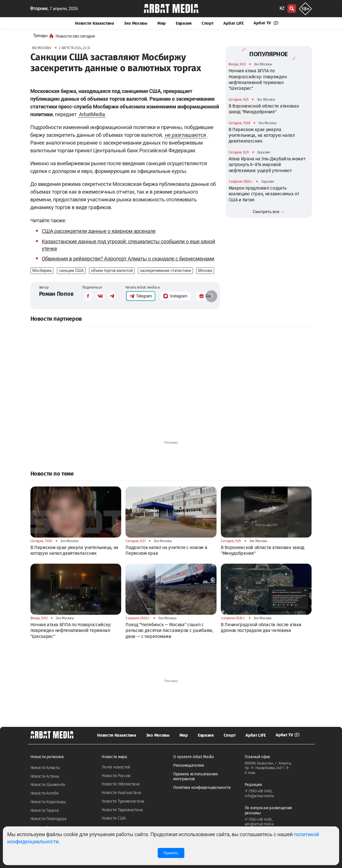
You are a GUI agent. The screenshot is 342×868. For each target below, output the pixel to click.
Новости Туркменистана (123, 801)
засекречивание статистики (165, 270)
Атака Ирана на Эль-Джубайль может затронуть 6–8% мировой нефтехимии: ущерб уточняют (267, 165)
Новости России (116, 776)
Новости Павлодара (49, 819)
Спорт (208, 23)
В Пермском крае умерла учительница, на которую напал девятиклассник (262, 135)
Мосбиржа (42, 270)
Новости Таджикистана (122, 810)
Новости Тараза (45, 810)
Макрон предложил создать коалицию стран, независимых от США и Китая (264, 194)
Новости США (114, 818)
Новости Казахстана (94, 23)
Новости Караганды (48, 802)
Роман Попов (56, 294)
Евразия (184, 23)
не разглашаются (186, 135)
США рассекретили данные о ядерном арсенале (99, 231)
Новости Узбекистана (121, 784)
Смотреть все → (269, 212)
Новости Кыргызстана (121, 793)
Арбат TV (266, 23)
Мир (162, 23)
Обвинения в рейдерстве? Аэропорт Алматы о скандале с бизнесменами (128, 259)
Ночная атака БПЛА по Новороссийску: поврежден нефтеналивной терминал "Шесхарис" (258, 79)
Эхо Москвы (136, 23)
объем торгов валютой (112, 270)
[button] (211, 296)
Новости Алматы (45, 768)
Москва (205, 270)
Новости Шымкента (48, 785)
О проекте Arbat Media (194, 757)
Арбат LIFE (233, 23)
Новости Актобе (45, 793)
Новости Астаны (45, 776)
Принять (171, 853)
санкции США (71, 270)
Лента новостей (116, 767)
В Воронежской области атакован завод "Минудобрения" (264, 109)
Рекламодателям (189, 765)
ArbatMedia (92, 114)
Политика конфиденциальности (202, 788)
